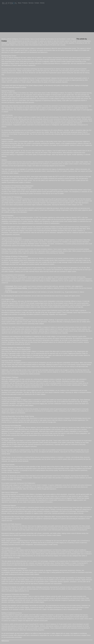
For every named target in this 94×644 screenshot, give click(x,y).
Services (31, 3)
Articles (42, 3)
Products (25, 3)
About (20, 3)
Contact (37, 3)
